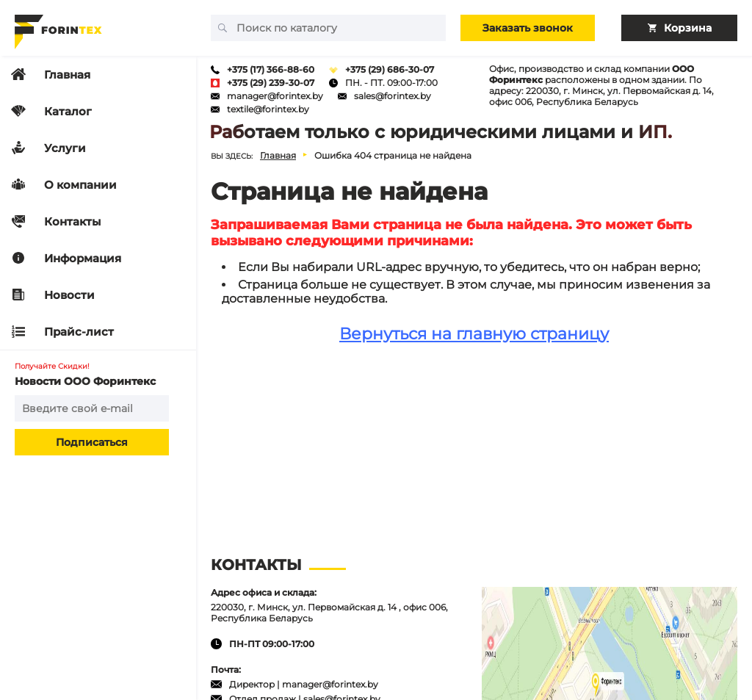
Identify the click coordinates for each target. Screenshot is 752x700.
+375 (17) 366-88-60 (271, 69)
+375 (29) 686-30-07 (390, 69)
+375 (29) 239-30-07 (271, 83)
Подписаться (92, 442)
